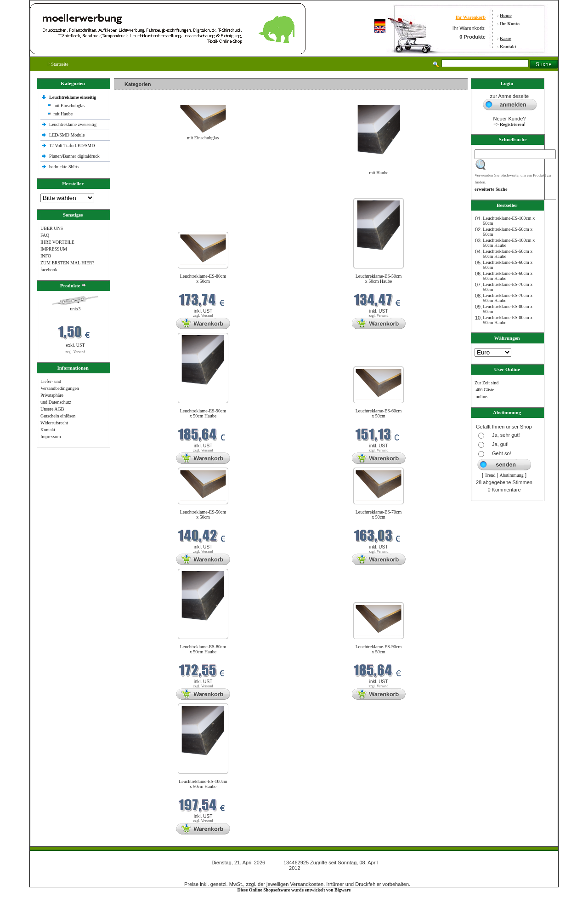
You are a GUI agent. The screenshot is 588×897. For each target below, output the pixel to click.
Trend (490, 475)
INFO (46, 256)
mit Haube (63, 114)
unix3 (76, 309)
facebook (49, 270)
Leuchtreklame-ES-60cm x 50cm (379, 413)
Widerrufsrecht (54, 423)
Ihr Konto (510, 24)
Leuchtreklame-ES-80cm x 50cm (203, 279)
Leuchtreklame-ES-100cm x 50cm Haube (203, 784)
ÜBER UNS (52, 228)
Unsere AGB (52, 409)
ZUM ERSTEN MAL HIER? (67, 263)
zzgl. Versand (76, 352)
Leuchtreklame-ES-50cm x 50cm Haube (379, 279)
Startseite (58, 64)
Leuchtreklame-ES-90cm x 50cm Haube (203, 413)
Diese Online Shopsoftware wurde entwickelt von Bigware (294, 890)
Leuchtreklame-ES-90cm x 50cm (379, 649)
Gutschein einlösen (58, 416)
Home (506, 15)
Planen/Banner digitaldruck (74, 156)
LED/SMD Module (67, 135)
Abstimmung (512, 475)
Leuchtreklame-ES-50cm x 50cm (203, 514)
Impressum (51, 437)
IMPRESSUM (54, 249)
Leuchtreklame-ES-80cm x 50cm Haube (203, 649)
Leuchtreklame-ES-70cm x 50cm (379, 514)
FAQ (45, 235)
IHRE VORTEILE (57, 242)
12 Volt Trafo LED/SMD (72, 146)
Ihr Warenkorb (471, 17)
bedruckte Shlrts (64, 167)
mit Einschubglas (69, 106)
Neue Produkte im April (138, 192)
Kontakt (508, 47)
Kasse (506, 38)
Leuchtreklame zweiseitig (73, 124)
